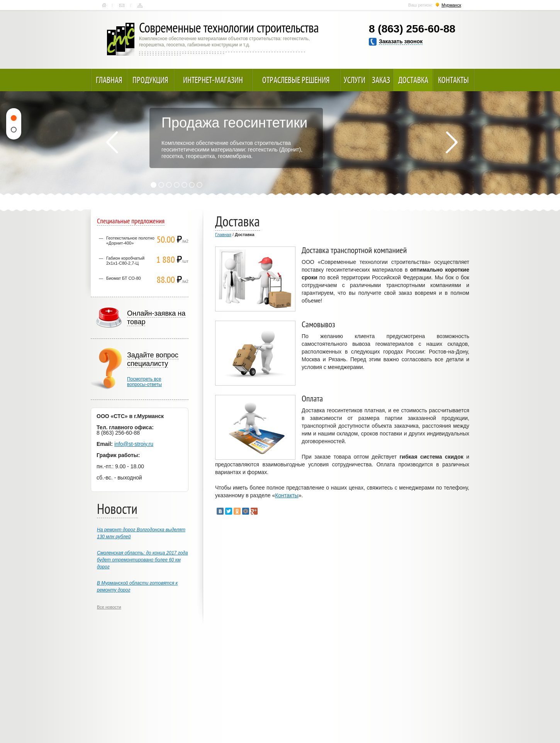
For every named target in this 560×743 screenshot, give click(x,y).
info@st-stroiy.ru (134, 444)
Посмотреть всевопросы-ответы (144, 382)
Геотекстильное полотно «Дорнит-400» (130, 241)
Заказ (381, 80)
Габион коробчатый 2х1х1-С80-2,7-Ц (125, 261)
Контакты (122, 5)
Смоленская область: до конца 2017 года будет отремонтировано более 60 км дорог (142, 560)
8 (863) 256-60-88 (412, 29)
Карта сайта (140, 5)
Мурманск (451, 5)
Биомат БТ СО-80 (124, 278)
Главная (104, 5)
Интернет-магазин (213, 80)
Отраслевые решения (296, 80)
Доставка (413, 80)
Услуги (355, 80)
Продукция (150, 80)
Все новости (109, 607)
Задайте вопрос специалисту (153, 359)
